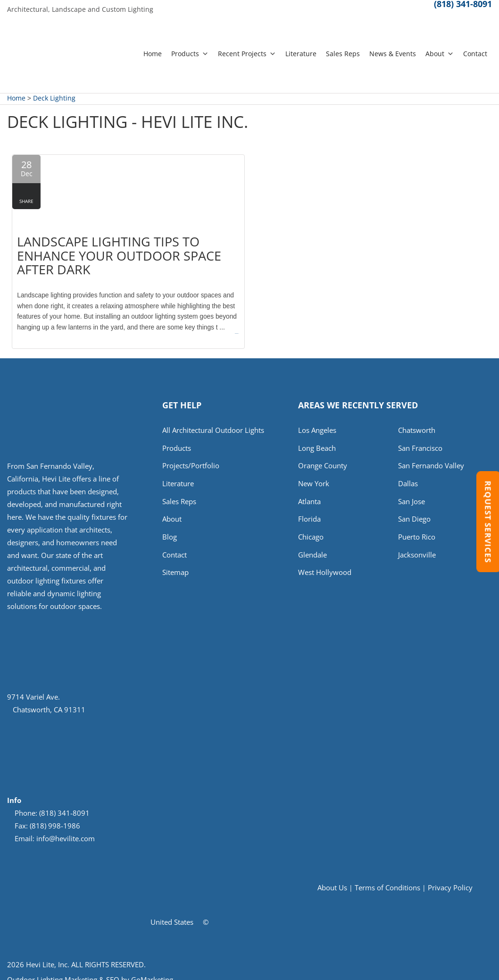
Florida (309, 513)
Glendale (312, 550)
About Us (332, 879)
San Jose (412, 495)
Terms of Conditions (387, 879)
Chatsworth (417, 422)
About (440, 54)
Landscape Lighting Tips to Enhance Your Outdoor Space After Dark (116, 247)
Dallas (408, 477)
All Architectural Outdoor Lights (213, 422)
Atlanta (309, 495)
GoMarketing (152, 971)
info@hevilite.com (66, 830)
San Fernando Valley (431, 459)
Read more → (218, 320)
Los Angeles (317, 422)
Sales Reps (343, 54)
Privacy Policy (450, 879)
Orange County (323, 459)
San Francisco (420, 440)
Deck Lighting (54, 98)
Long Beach (317, 440)
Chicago (311, 532)
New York (314, 477)
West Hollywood (325, 568)
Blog (170, 532)
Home (153, 54)
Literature (301, 54)
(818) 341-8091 (463, 9)
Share (26, 202)
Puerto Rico (417, 532)
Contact (475, 54)
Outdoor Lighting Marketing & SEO (63, 971)
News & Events (393, 54)
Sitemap (175, 568)
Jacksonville (417, 550)
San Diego (414, 513)
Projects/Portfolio (191, 459)
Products (190, 54)
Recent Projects (247, 54)
